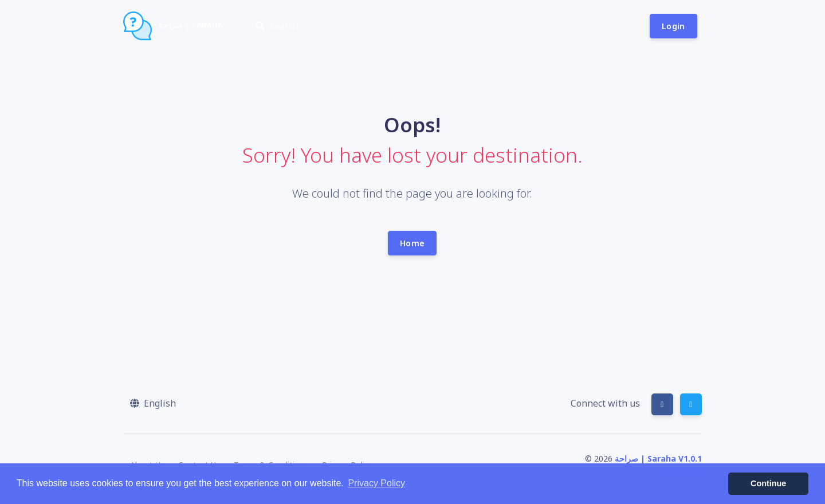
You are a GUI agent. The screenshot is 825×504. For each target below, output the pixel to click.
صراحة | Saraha (173, 26)
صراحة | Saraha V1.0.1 (658, 458)
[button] (153, 403)
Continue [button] (768, 483)
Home (412, 243)
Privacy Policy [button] (376, 483)
